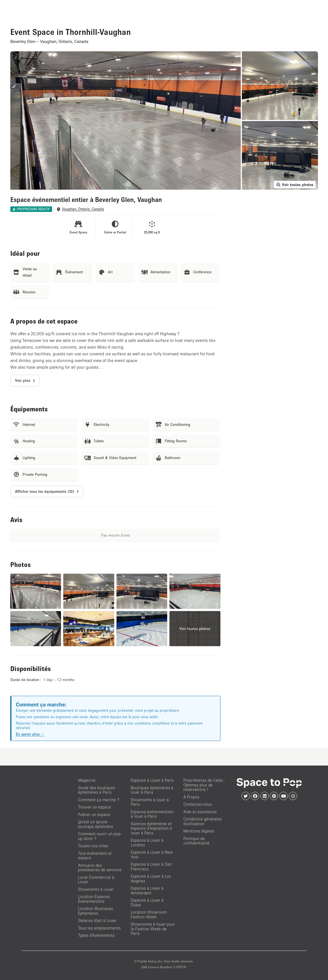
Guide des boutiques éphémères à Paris (97, 790)
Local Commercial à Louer (96, 880)
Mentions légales (199, 831)
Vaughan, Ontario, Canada (83, 209)
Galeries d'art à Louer (97, 920)
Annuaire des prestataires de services (100, 868)
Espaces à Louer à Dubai (147, 902)
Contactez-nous (198, 804)
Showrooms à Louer (96, 889)
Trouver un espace (95, 807)
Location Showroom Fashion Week (149, 914)
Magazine (87, 780)
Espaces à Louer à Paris (152, 780)
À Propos (191, 797)
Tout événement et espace (95, 856)
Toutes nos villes (93, 846)
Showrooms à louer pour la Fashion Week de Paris (153, 929)
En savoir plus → (30, 734)
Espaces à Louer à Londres (147, 843)
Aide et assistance (200, 812)
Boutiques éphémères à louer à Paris (152, 790)
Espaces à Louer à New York (152, 855)
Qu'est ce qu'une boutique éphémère (96, 824)
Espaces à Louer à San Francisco (151, 866)
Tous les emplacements (99, 928)
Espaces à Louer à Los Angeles (151, 878)
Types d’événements (96, 935)
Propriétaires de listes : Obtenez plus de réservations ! (204, 785)
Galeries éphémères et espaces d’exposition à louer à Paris (151, 828)
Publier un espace (94, 814)
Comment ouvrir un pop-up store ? (100, 836)
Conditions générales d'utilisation (203, 821)
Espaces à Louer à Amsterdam (147, 890)
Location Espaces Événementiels (94, 899)
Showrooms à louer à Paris (150, 802)
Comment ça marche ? (99, 800)
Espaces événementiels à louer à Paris (152, 814)
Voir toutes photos (295, 185)
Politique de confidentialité (196, 841)
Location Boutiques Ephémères (95, 911)
